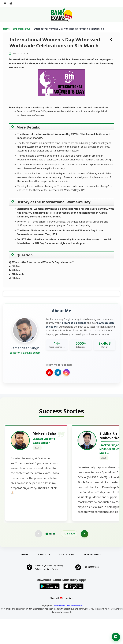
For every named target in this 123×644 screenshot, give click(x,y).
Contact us (67, 580)
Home (6, 29)
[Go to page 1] (47, 559)
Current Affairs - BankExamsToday (67, 631)
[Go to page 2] (50, 559)
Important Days (22, 29)
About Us (44, 580)
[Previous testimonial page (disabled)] (38, 559)
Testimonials (93, 580)
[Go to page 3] (54, 559)
